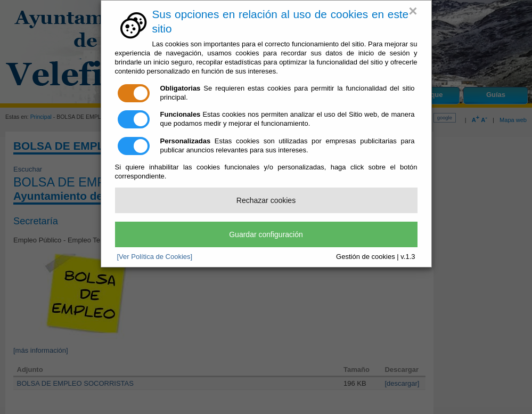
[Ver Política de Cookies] (155, 257)
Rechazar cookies (266, 200)
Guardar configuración (266, 234)
